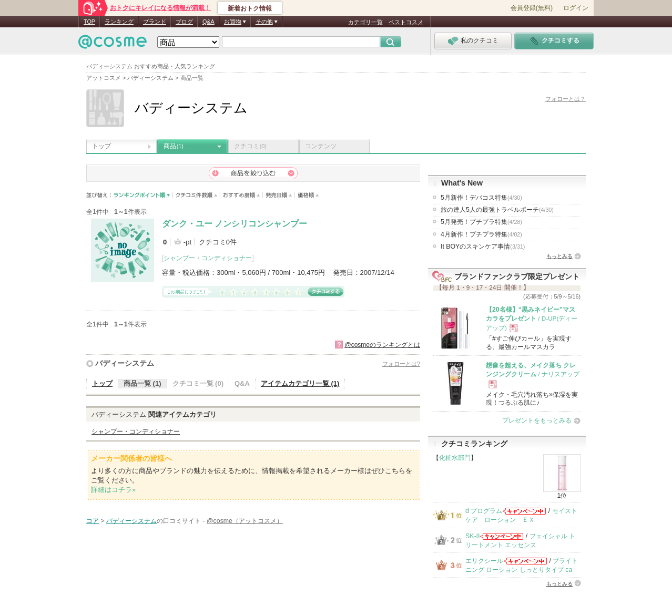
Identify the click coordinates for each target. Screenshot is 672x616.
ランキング (119, 22)
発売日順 (279, 195)
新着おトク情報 (250, 8)
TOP (89, 22)
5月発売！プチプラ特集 (481, 222)
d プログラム (484, 511)
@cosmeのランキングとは (382, 345)
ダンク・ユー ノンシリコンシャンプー (235, 224)
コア (93, 521)
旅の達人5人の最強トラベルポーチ (497, 210)
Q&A (208, 22)
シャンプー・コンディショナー (208, 258)
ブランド (155, 22)
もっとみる (559, 256)
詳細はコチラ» (113, 490)
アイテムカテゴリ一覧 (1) (300, 383)
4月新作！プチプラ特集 (481, 234)
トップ (101, 146)
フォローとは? (401, 364)
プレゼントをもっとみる (537, 420)
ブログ (184, 22)
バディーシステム (125, 363)
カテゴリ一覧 (365, 22)
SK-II (472, 536)
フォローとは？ (566, 99)
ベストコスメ (406, 22)
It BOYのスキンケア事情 (483, 247)
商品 (174, 146)
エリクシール (484, 561)
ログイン (576, 8)
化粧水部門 (455, 458)
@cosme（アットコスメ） (245, 521)
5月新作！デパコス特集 (481, 198)
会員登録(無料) (532, 8)
